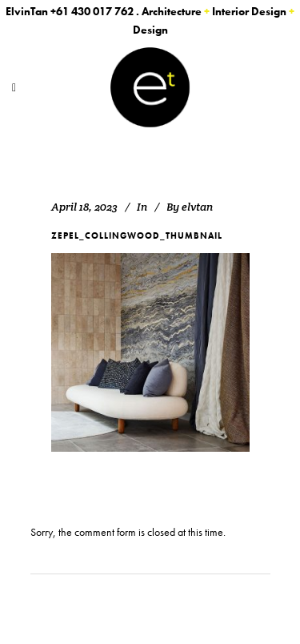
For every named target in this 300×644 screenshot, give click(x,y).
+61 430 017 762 (92, 11)
